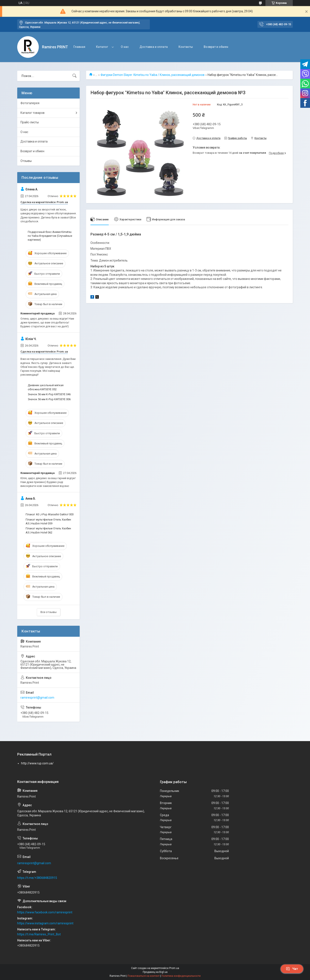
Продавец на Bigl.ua (155, 972)
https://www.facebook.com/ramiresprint (45, 912)
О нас (125, 47)
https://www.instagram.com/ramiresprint (45, 923)
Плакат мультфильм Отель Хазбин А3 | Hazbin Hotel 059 (48, 521)
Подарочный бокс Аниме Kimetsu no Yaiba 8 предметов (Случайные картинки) (50, 236)
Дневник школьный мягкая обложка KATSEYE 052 (46, 387)
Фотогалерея (30, 103)
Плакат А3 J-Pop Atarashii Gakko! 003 (50, 514)
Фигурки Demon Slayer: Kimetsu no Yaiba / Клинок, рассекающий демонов (153, 75)
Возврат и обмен (216, 47)
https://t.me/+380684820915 (37, 878)
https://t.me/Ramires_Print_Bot (39, 934)
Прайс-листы (30, 122)
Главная (79, 47)
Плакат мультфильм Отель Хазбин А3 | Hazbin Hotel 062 (48, 530)
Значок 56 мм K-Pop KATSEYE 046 (49, 394)
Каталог (102, 47)
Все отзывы (49, 612)
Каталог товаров (33, 113)
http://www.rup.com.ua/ (37, 763)
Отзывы (26, 161)
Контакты (186, 47)
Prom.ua (174, 968)
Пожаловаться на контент (144, 976)
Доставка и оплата (154, 47)
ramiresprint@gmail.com (37, 698)
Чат (292, 969)
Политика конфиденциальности (181, 976)
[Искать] (74, 76)
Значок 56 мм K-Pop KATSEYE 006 (49, 399)
